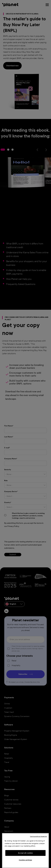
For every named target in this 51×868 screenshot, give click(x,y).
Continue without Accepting (38, 836)
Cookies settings (25, 860)
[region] (25, 851)
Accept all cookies (25, 853)
